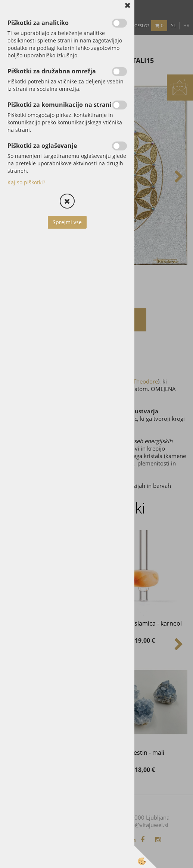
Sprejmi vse (67, 222)
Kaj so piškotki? (26, 182)
